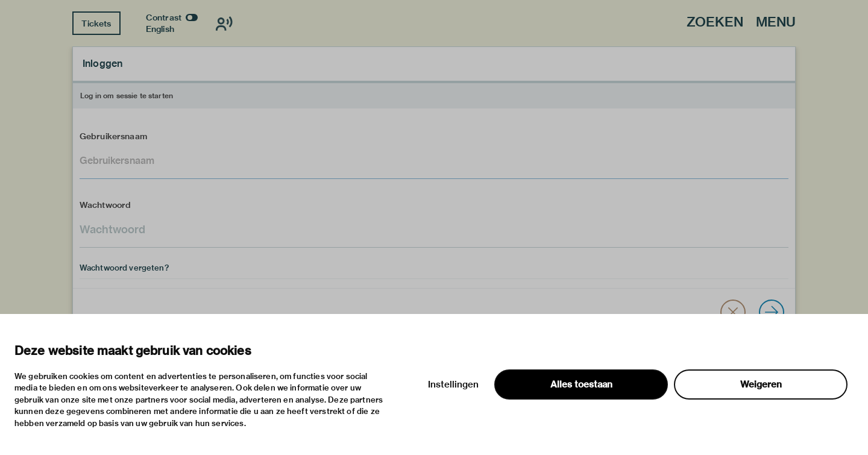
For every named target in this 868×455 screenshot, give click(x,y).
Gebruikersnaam (113, 136)
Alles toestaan (581, 384)
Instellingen (453, 384)
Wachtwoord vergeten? (124, 268)
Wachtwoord (105, 205)
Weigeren (761, 384)
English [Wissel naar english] (160, 29)
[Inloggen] (772, 312)
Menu (776, 23)
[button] (733, 312)
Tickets (96, 24)
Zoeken (715, 23)
